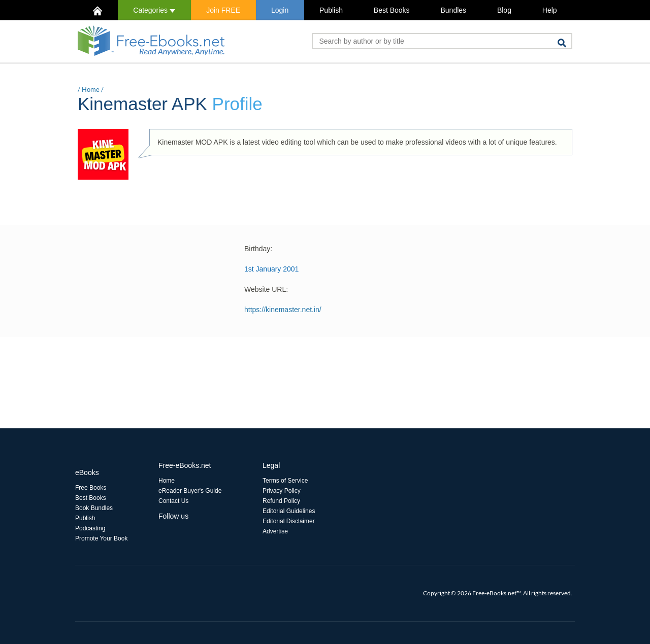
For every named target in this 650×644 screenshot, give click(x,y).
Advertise (275, 531)
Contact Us (173, 501)
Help (550, 10)
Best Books (392, 10)
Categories (154, 10)
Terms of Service (285, 481)
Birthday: (258, 249)
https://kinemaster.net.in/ (283, 310)
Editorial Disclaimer (289, 521)
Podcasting (90, 528)
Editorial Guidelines (289, 511)
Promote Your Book (101, 538)
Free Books (91, 488)
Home (91, 89)
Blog (504, 10)
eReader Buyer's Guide (190, 491)
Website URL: (266, 289)
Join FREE (223, 10)
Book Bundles (94, 508)
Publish (331, 10)
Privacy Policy (282, 491)
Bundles (453, 10)
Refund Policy (281, 501)
